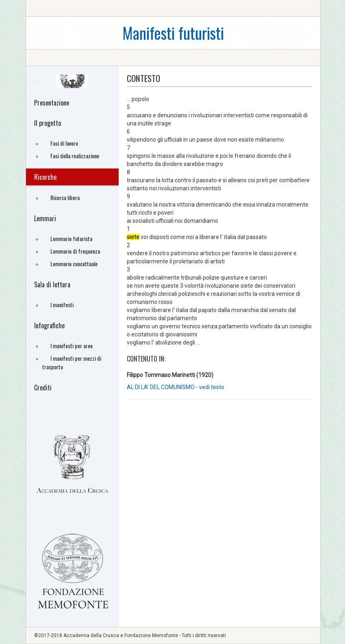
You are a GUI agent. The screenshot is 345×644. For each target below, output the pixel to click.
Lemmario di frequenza (75, 251)
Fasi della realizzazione (75, 156)
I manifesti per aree (72, 346)
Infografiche (49, 325)
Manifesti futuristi (173, 33)
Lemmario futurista (71, 238)
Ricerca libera (65, 197)
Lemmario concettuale (74, 264)
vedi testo (212, 387)
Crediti (43, 388)
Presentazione (52, 103)
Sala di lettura (52, 284)
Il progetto (48, 123)
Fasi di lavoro (64, 143)
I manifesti (62, 305)
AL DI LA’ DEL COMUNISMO (161, 387)
